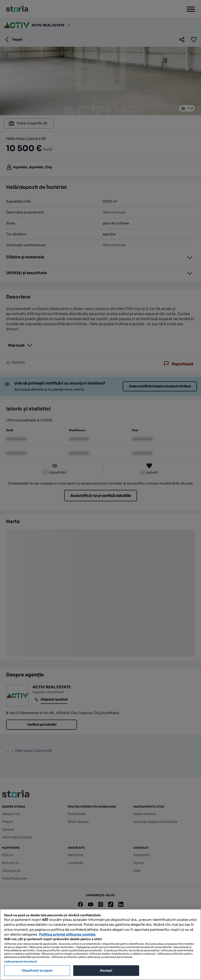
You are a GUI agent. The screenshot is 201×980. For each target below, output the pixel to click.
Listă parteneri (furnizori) (21, 962)
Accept (106, 970)
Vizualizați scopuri (37, 970)
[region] (100, 945)
